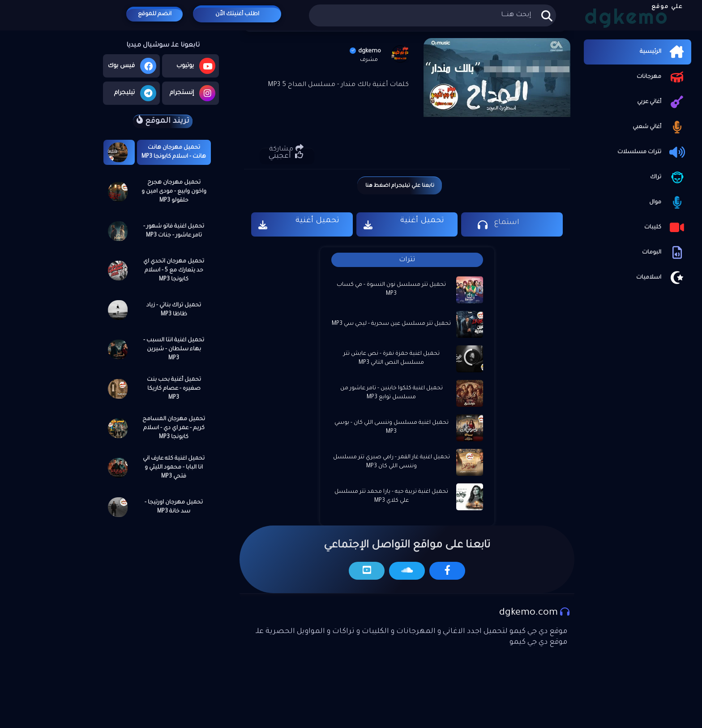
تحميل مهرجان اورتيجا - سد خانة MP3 (174, 507)
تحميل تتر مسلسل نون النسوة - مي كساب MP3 (391, 289)
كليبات (666, 228)
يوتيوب (196, 66)
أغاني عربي (662, 102)
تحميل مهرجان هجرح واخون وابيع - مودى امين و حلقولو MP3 (174, 192)
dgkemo (365, 51)
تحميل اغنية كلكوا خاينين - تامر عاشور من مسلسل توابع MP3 (392, 393)
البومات (664, 253)
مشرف (369, 60)
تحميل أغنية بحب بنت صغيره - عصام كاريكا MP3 (174, 389)
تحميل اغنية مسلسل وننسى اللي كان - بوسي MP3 (392, 427)
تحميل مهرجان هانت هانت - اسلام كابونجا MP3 (174, 152)
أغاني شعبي (660, 127)
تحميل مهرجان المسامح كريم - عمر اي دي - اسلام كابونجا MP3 (174, 428)
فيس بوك (132, 66)
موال (668, 202)
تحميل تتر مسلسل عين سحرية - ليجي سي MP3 (391, 324)
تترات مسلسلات (652, 152)
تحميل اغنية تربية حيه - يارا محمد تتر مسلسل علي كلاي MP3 (391, 496)
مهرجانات (662, 77)
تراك (668, 177)
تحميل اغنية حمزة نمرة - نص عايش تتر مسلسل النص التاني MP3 (392, 358)
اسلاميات (661, 278)
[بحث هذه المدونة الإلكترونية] (432, 15)
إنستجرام (193, 93)
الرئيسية (663, 52)
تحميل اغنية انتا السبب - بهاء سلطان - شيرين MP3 (174, 349)
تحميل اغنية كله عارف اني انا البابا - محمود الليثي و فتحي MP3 (174, 468)
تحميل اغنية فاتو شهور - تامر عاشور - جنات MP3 (174, 231)
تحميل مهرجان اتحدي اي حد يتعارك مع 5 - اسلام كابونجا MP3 (174, 271)
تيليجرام (135, 93)
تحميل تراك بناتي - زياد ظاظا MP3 (174, 310)
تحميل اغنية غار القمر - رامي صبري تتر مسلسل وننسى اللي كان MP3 (392, 462)
